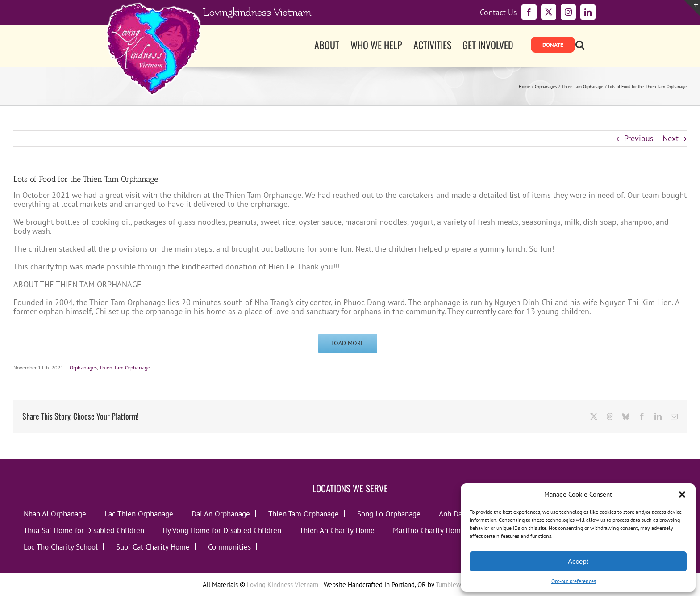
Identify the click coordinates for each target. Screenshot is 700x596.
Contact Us (498, 13)
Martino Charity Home (429, 530)
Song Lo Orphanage (389, 514)
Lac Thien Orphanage (139, 514)
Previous (639, 138)
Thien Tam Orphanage (125, 367)
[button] (682, 495)
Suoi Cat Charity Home (153, 547)
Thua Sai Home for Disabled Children (84, 530)
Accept (578, 561)
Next (671, 138)
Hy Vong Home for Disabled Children (222, 530)
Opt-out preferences (574, 581)
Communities (229, 547)
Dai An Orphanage (221, 514)
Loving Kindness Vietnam (283, 585)
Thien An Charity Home (337, 530)
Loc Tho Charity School (61, 547)
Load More (348, 343)
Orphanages (83, 367)
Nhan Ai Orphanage (55, 514)
